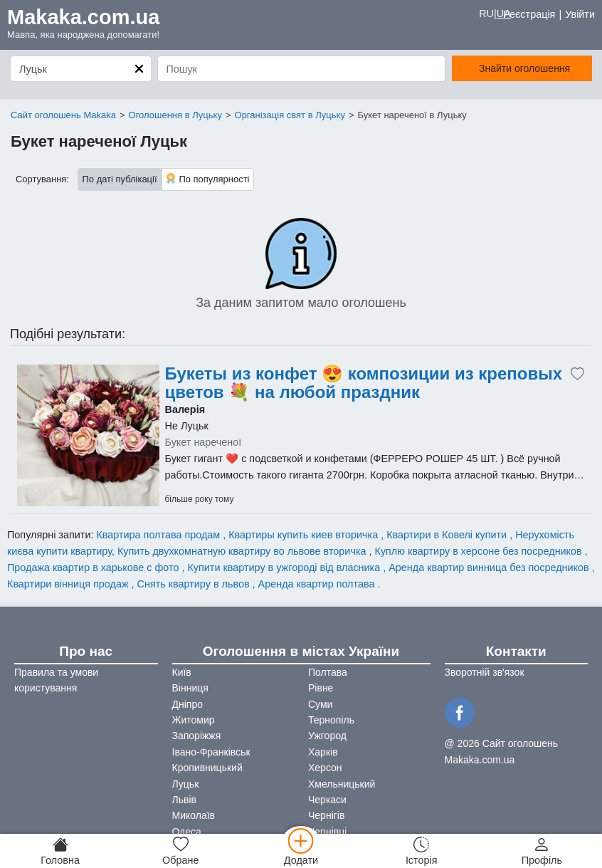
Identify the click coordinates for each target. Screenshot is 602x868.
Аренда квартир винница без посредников (490, 568)
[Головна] (60, 851)
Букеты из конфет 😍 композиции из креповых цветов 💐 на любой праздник (364, 383)
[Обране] (180, 851)
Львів (184, 800)
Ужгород (327, 736)
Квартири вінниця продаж (69, 584)
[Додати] (301, 851)
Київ (182, 672)
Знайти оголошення (524, 68)
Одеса (187, 832)
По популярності (208, 178)
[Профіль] (542, 851)
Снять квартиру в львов (195, 584)
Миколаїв (194, 815)
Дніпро (188, 704)
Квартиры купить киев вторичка (305, 535)
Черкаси (327, 800)
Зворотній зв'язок (485, 672)
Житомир (194, 720)
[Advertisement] (88, 436)
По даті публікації (120, 179)
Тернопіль (331, 720)
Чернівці (327, 832)
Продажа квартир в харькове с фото (94, 568)
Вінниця (190, 688)
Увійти (580, 14)
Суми (320, 704)
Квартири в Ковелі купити (448, 535)
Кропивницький (207, 768)
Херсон (325, 768)
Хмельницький (342, 784)
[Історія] (422, 851)
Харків (323, 752)
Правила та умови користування (56, 680)
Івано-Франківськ (211, 752)
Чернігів (326, 815)
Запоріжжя (197, 736)
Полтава (328, 672)
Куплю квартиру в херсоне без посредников (480, 551)
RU (486, 14)
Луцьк (186, 784)
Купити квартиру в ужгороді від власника (285, 568)
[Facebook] (462, 711)
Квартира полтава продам (159, 535)
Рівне (321, 688)
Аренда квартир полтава (318, 584)
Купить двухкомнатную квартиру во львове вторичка (243, 551)
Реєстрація (529, 14)
